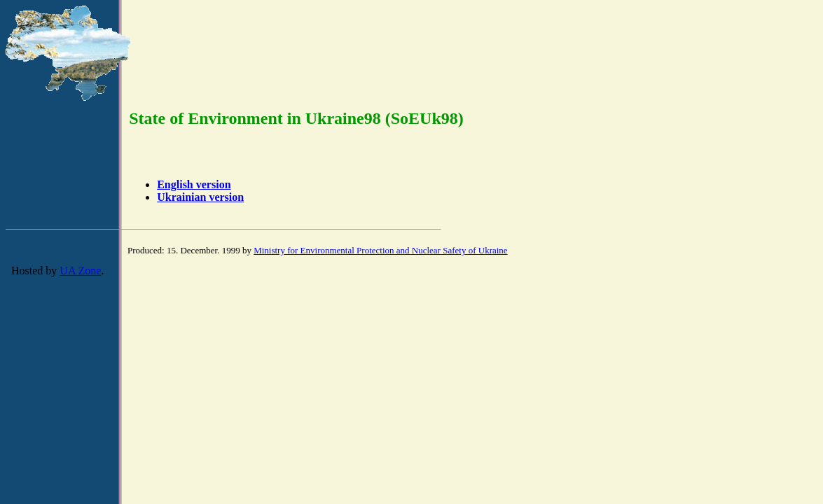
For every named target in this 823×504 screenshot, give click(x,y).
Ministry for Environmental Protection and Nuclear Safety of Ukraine (380, 250)
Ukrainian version (200, 197)
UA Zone (80, 271)
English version (194, 184)
